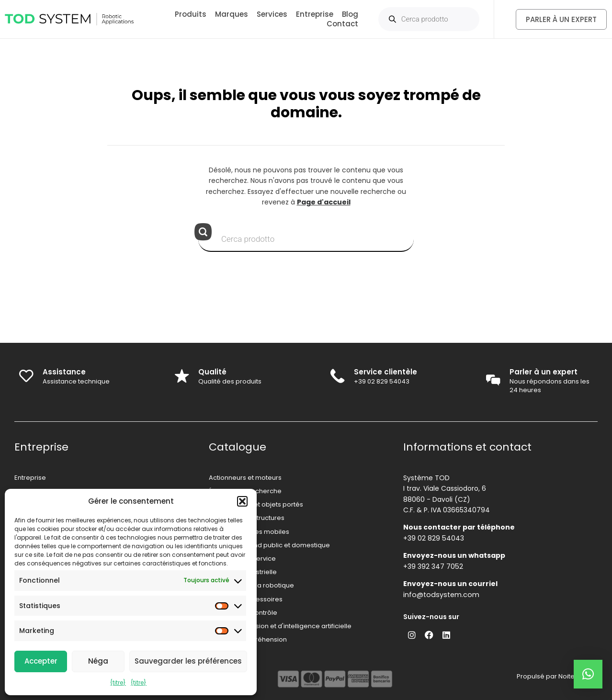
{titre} (118, 683)
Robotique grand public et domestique (269, 545)
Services (272, 14)
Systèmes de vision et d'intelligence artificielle (280, 626)
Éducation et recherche (245, 491)
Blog (350, 14)
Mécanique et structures (247, 518)
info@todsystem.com (440, 594)
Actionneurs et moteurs (245, 478)
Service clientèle (386, 372)
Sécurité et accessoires (246, 599)
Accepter (41, 661)
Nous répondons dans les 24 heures (550, 386)
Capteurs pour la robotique (251, 585)
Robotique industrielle (243, 572)
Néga (98, 661)
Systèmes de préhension (248, 639)
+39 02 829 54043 (382, 381)
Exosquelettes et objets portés (256, 504)
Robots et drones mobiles (249, 531)
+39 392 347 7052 (433, 566)
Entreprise (315, 14)
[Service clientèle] (338, 376)
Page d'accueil (324, 202)
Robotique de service (242, 559)
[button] (242, 501)
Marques (232, 14)
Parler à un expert (544, 372)
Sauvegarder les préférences (188, 661)
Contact (342, 24)
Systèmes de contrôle (243, 613)
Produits (191, 14)
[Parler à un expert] (493, 381)
